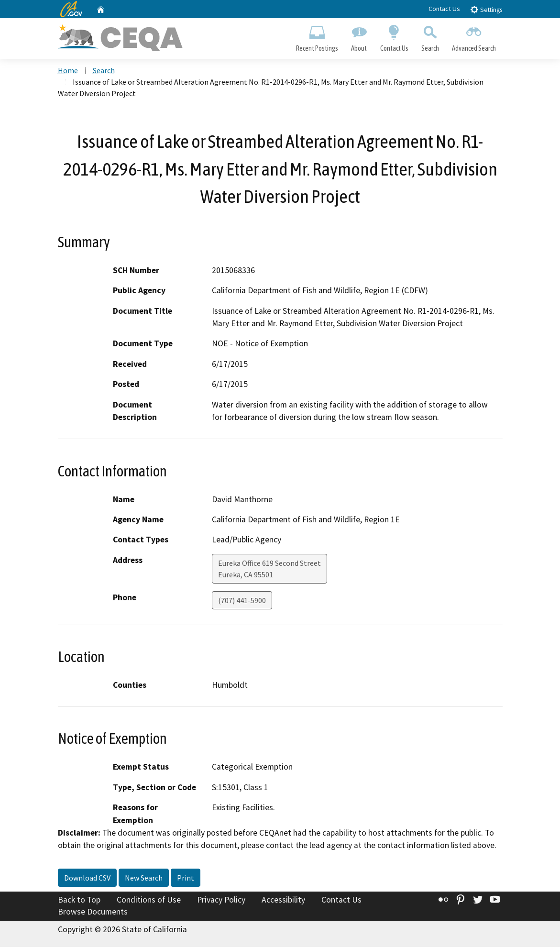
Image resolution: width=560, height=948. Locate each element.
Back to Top (79, 901)
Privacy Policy (221, 901)
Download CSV (87, 879)
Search (430, 36)
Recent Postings (317, 36)
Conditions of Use (149, 901)
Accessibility (283, 901)
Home (68, 71)
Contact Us (444, 9)
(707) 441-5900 (242, 601)
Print (186, 879)
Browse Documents (93, 913)
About (359, 36)
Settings (486, 9)
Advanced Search (474, 36)
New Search (144, 879)
